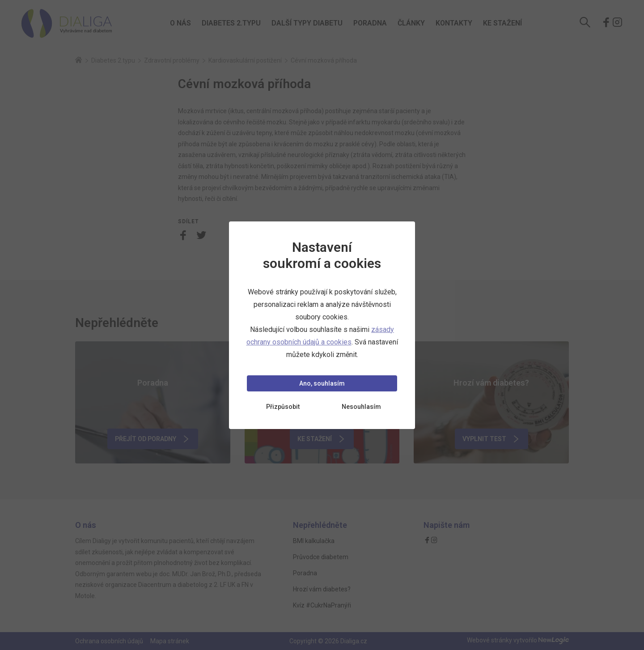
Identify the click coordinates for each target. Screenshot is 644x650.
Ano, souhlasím (322, 383)
